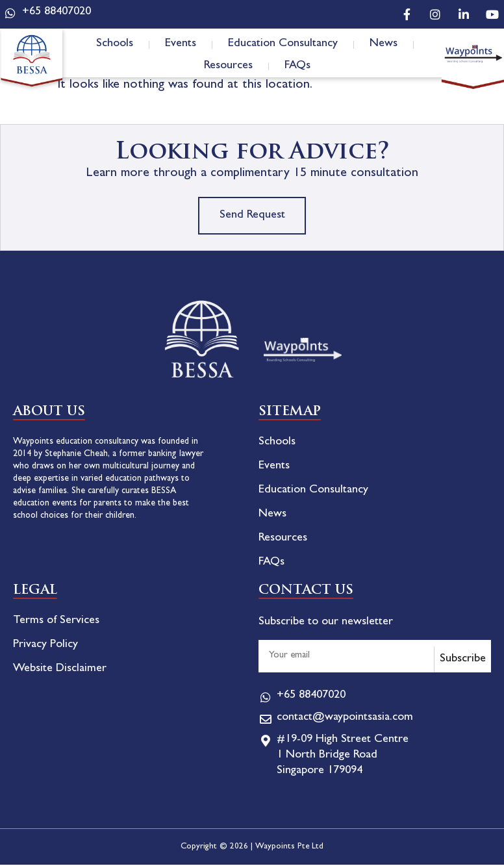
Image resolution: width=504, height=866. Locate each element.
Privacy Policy (45, 646)
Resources (228, 66)
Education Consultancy (283, 44)
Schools (115, 44)
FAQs (297, 66)
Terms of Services (56, 622)
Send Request (252, 216)
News (384, 44)
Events (181, 44)
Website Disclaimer (60, 670)
